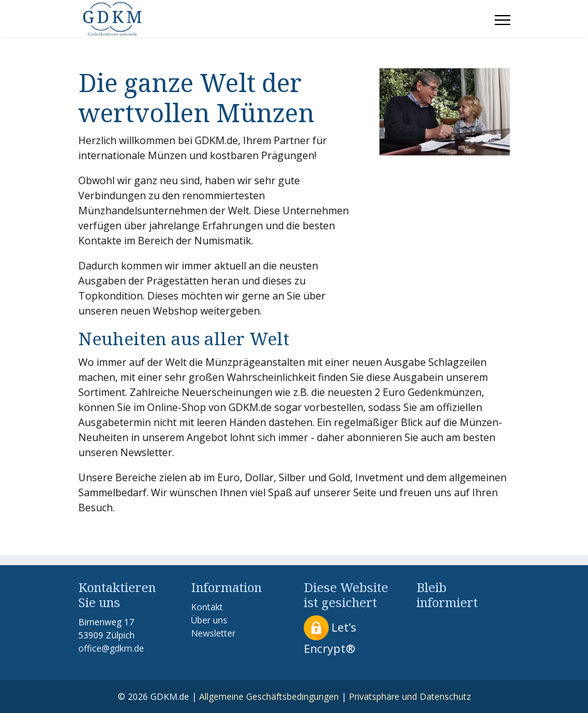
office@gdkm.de (111, 648)
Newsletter (213, 633)
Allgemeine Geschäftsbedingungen (269, 696)
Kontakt (207, 607)
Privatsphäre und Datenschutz (410, 696)
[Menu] (503, 20)
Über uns (209, 620)
